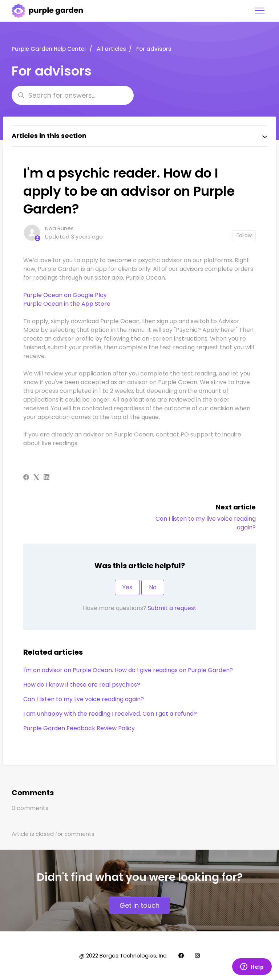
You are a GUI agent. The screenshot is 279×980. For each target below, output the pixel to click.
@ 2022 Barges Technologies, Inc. (123, 955)
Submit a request (172, 608)
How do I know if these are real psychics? (82, 685)
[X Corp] (36, 478)
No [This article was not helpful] (153, 587)
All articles (111, 49)
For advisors (154, 49)
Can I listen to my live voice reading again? (84, 699)
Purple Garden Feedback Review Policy (79, 728)
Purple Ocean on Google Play (65, 295)
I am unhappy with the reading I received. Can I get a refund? (110, 714)
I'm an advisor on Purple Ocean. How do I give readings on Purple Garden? (128, 670)
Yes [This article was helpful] (127, 587)
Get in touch (139, 905)
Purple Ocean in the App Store (67, 304)
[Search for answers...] (73, 95)
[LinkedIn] (46, 478)
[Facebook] (26, 478)
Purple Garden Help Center (49, 49)
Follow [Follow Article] (244, 235)
